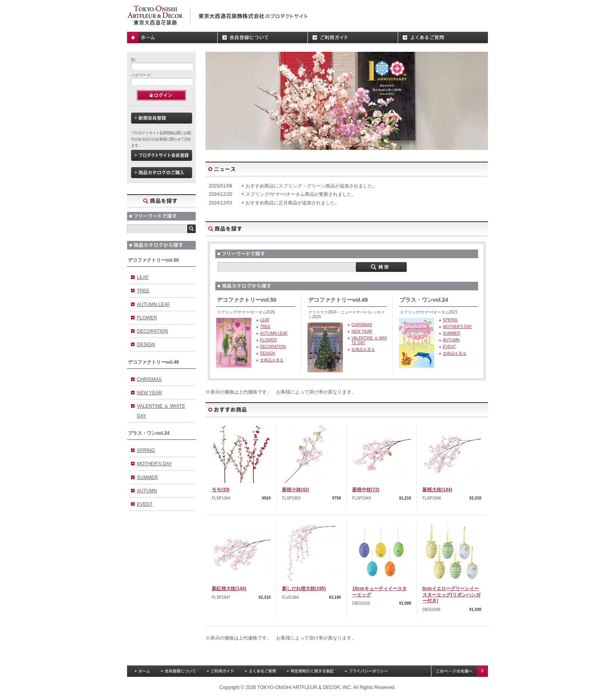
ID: (134, 60)
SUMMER (147, 478)
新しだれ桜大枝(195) (304, 589)
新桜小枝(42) (296, 490)
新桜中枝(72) (366, 490)
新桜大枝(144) (437, 490)
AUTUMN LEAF (154, 304)
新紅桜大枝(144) (229, 589)
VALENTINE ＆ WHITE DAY (161, 411)
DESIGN (146, 345)
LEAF (143, 277)
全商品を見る (272, 360)
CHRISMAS (149, 379)
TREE (143, 291)
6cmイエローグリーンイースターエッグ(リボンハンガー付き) (451, 595)
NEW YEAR (149, 393)
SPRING (146, 450)
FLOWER (147, 318)
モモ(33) (221, 490)
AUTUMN (147, 491)
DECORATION (152, 331)
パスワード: (141, 75)
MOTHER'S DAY (154, 464)
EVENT (145, 504)
